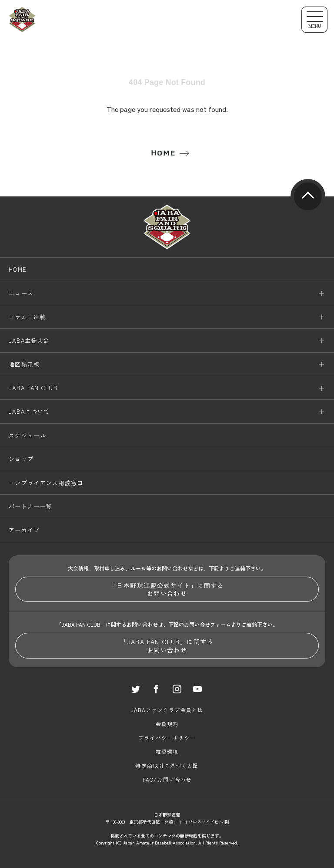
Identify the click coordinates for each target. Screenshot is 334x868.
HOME (163, 153)
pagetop (308, 196)
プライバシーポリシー (167, 738)
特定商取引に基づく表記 (167, 765)
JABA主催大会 (29, 340)
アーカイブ (24, 530)
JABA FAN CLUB (33, 388)
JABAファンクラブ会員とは (167, 710)
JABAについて (29, 411)
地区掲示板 (24, 364)
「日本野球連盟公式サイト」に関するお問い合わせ (167, 589)
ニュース (21, 293)
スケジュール (27, 435)
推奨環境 (167, 751)
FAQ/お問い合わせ (167, 779)
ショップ (21, 459)
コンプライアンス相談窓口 (46, 483)
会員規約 (167, 724)
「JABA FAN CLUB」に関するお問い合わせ (167, 645)
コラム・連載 (27, 317)
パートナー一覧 (30, 506)
